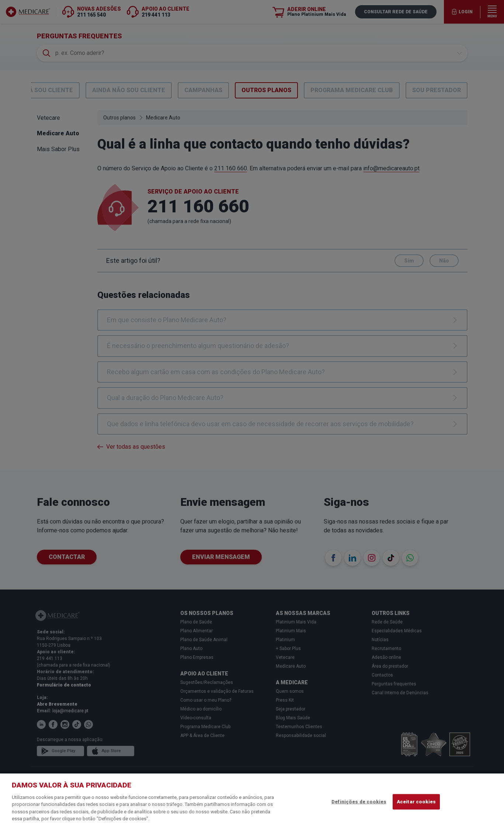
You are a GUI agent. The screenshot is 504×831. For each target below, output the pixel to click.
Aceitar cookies (416, 802)
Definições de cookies (359, 802)
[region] (252, 802)
